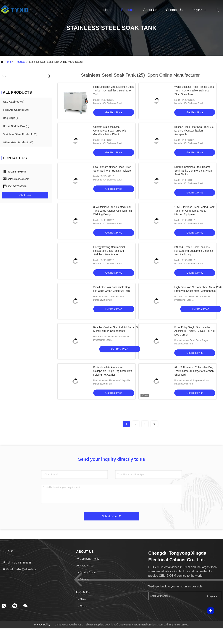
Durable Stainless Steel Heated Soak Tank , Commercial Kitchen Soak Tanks (193, 171)
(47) (12, 118)
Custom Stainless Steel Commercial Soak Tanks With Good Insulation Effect (110, 131)
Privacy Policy (42, 625)
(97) (18, 142)
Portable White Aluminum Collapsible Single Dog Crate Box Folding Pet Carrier (113, 371)
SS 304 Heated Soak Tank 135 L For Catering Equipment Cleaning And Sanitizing (194, 251)
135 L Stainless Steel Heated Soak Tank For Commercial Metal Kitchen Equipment (194, 211)
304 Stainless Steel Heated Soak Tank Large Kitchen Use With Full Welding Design (113, 211)
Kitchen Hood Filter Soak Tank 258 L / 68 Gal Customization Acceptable (194, 131)
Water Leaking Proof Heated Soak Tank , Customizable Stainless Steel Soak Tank (194, 91)
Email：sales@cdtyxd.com (20, 569)
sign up (211, 596)
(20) (20, 134)
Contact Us (174, 10)
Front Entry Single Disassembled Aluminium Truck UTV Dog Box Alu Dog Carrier (194, 331)
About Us (150, 10)
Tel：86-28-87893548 (17, 563)
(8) (16, 126)
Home (108, 10)
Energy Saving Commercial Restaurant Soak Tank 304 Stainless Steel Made (109, 251)
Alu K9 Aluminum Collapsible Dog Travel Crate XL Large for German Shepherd (194, 371)
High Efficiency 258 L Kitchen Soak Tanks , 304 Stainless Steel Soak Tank (113, 91)
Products (128, 10)
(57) (14, 102)
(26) (16, 110)
